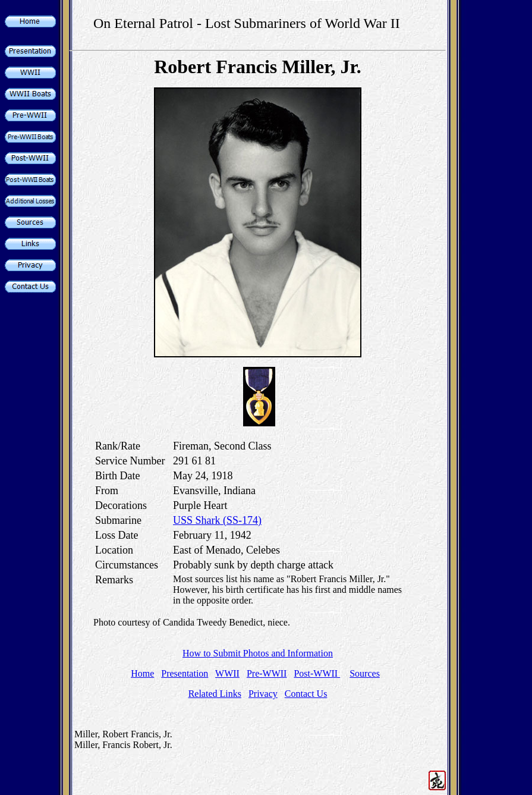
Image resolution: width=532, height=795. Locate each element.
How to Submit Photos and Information (258, 653)
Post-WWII (317, 673)
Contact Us (306, 694)
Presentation (185, 673)
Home (142, 673)
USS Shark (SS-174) (217, 520)
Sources (365, 673)
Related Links (215, 694)
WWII (227, 673)
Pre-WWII (267, 673)
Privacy (263, 694)
